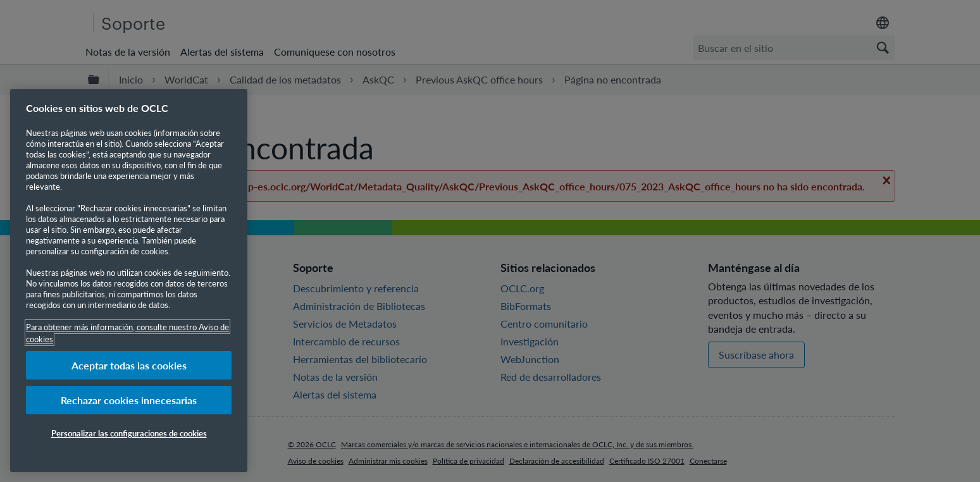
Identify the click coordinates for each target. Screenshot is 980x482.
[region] (129, 281)
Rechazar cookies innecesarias (129, 400)
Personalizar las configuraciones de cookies (129, 433)
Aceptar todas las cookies (129, 365)
